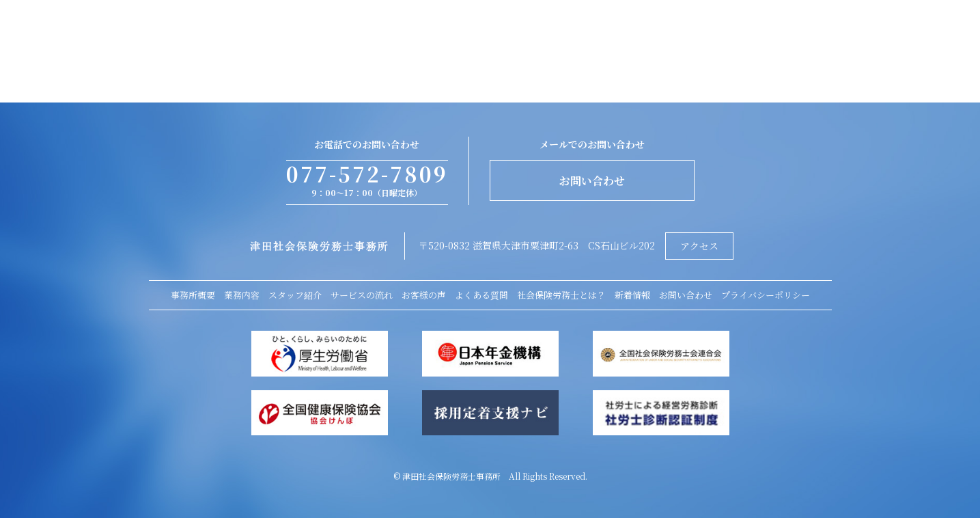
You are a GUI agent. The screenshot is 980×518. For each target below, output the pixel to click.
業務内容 (242, 295)
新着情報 (632, 295)
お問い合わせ (592, 181)
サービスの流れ (362, 295)
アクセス (699, 246)
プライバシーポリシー (766, 295)
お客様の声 (424, 295)
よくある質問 (481, 295)
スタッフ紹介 (295, 295)
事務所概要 (193, 295)
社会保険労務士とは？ (561, 295)
